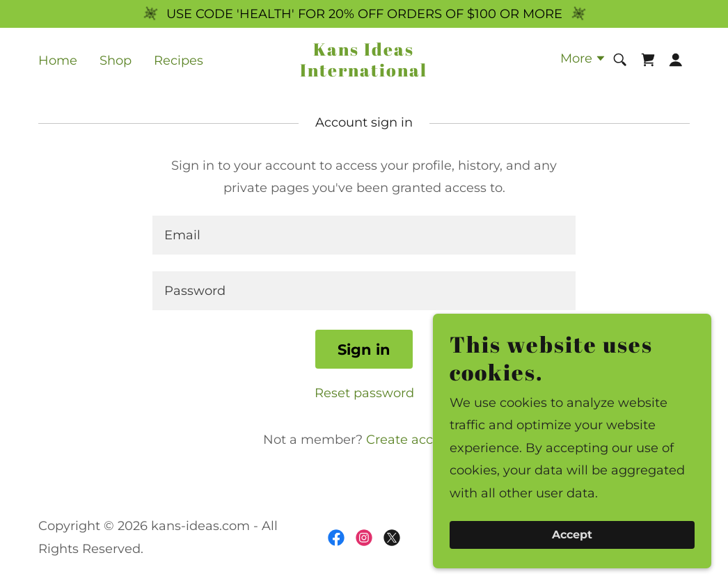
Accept (572, 535)
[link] (364, 72)
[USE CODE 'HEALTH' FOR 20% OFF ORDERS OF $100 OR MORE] (364, 14)
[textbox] (364, 235)
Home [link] (58, 61)
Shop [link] (116, 61)
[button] (583, 60)
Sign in (364, 350)
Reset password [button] (364, 393)
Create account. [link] (416, 440)
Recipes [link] (179, 61)
